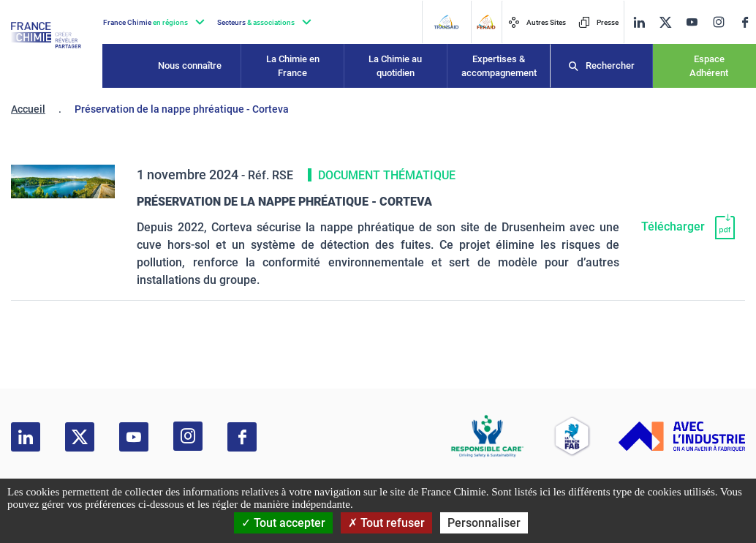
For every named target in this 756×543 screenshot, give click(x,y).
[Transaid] (446, 22)
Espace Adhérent (709, 66)
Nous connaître (190, 65)
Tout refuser (386, 523)
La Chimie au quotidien (395, 66)
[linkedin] (639, 22)
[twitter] (665, 22)
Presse (598, 22)
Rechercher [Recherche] (610, 65)
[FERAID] (486, 22)
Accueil (28, 109)
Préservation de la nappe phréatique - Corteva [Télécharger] (284, 202)
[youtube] (692, 22)
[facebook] (745, 22)
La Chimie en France (293, 66)
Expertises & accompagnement (499, 66)
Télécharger (673, 226)
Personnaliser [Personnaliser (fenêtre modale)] (484, 523)
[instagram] (718, 22)
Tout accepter (283, 523)
